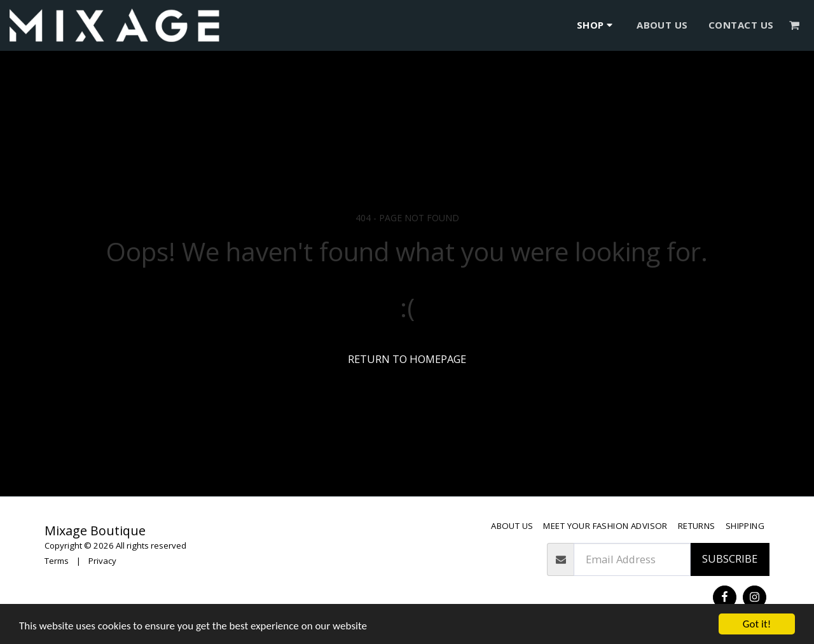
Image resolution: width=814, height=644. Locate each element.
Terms (57, 561)
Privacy (102, 561)
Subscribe (730, 558)
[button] (795, 25)
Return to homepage (407, 359)
